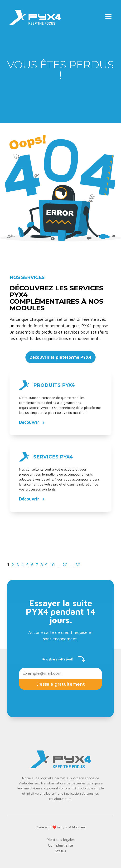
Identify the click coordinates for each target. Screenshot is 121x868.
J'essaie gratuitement (61, 684)
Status (60, 851)
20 (65, 565)
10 (53, 565)
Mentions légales (61, 840)
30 (78, 565)
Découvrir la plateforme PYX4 (60, 357)
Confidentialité (60, 845)
